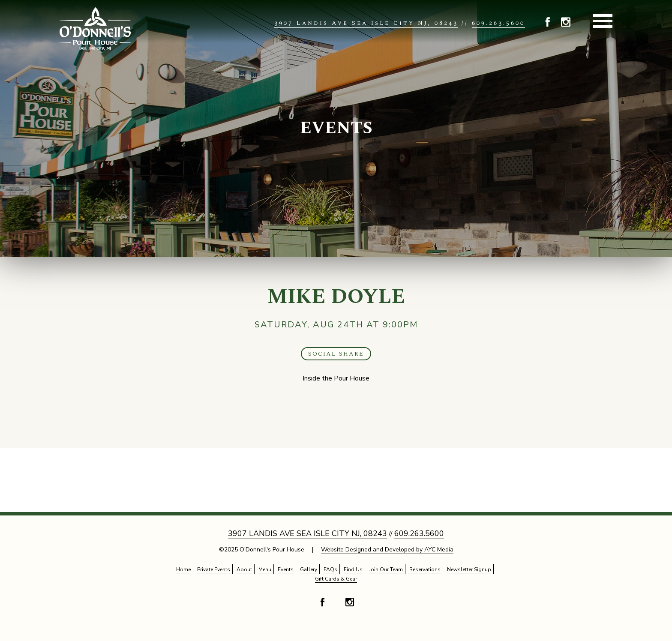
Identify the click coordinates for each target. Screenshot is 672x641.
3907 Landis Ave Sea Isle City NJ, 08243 (366, 23)
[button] (548, 23)
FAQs (330, 569)
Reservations (425, 569)
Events (336, 129)
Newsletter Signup (469, 569)
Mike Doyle (336, 297)
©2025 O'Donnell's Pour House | (336, 550)
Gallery (309, 569)
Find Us (353, 569)
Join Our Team (386, 569)
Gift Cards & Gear (336, 579)
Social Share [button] (336, 354)
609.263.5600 (498, 23)
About (244, 569)
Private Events (214, 569)
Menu (265, 569)
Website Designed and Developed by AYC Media (387, 550)
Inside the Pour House (336, 378)
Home (183, 569)
